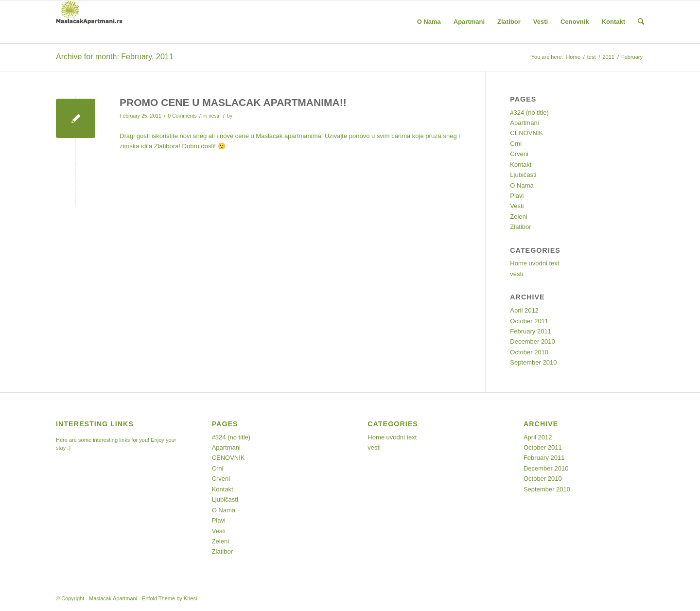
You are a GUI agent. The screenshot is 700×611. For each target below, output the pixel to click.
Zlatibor (520, 227)
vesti (214, 116)
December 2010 (533, 341)
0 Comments (182, 116)
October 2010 (529, 352)
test (592, 57)
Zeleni (518, 217)
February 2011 (531, 331)
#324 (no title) (529, 113)
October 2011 (529, 321)
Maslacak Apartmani (113, 598)
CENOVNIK (526, 133)
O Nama (522, 185)
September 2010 (533, 362)
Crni (516, 144)
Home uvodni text (534, 263)
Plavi (517, 196)
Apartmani (524, 123)
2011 (608, 57)
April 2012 (524, 310)
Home (573, 57)
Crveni (519, 154)
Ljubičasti (523, 175)
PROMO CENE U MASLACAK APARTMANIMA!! (233, 102)
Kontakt (521, 165)
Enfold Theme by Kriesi (170, 598)
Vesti (517, 206)
